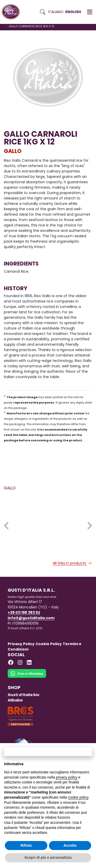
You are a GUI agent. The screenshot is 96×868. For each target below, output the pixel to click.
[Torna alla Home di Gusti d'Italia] (13, 12)
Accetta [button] (70, 845)
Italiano (56, 12)
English (73, 12)
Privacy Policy (21, 657)
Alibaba (15, 713)
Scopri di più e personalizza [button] (48, 857)
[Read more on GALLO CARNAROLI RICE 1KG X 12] (25, 513)
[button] (90, 12)
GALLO (13, 151)
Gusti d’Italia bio (24, 708)
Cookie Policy (49, 657)
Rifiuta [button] (26, 845)
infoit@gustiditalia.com (31, 631)
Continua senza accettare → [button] (48, 751)
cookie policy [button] (78, 797)
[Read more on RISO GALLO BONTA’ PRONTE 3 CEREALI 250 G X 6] (71, 513)
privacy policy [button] (67, 777)
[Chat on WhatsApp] (27, 690)
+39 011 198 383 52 (24, 626)
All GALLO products (72, 576)
